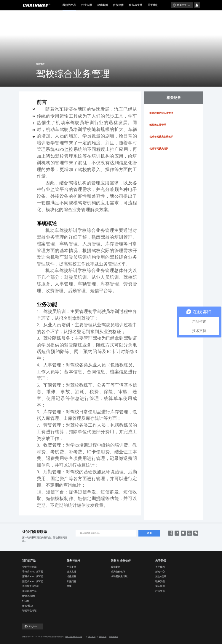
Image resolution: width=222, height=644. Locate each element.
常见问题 (71, 582)
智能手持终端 (29, 567)
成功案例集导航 (119, 576)
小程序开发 (114, 636)
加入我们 (160, 586)
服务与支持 (136, 5)
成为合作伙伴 (118, 572)
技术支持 (71, 572)
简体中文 (182, 5)
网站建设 (103, 636)
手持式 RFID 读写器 (33, 572)
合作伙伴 (118, 5)
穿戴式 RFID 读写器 (33, 576)
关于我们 (153, 5)
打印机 (26, 601)
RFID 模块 (28, 606)
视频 (69, 586)
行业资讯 (160, 591)
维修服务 (71, 576)
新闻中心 (160, 572)
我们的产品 (69, 7)
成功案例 (103, 5)
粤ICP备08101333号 (74, 636)
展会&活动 (161, 576)
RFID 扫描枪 (29, 596)
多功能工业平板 (31, 586)
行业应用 (87, 5)
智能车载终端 (29, 611)
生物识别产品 (29, 591)
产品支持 (71, 567)
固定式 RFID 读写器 (33, 582)
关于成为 (160, 567)
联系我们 (160, 582)
